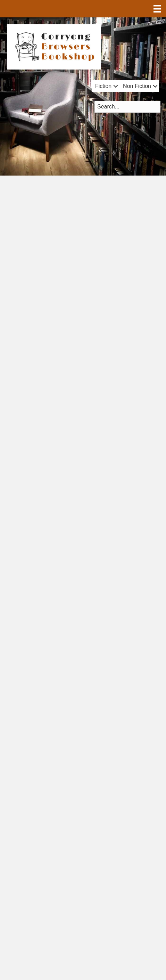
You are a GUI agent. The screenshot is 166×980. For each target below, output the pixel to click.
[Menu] (157, 9)
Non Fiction (137, 86)
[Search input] (127, 107)
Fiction (103, 86)
